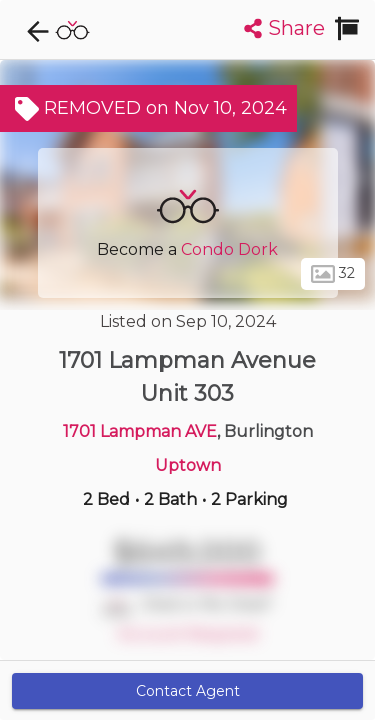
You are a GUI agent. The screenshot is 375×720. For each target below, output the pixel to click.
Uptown (188, 465)
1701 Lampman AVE (140, 431)
